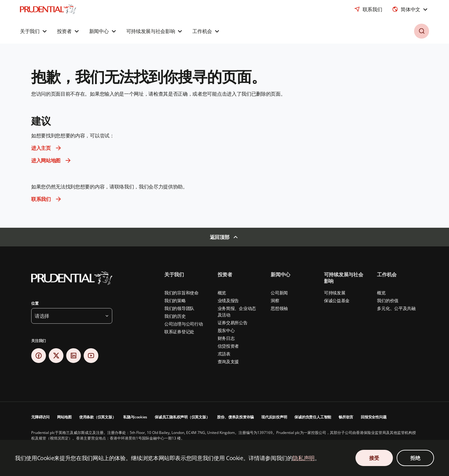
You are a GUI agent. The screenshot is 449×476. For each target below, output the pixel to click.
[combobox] (410, 9)
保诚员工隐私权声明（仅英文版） (182, 417)
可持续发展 (335, 293)
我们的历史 (175, 316)
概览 (222, 293)
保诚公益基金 (337, 300)
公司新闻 (279, 293)
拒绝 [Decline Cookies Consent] (415, 458)
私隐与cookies (135, 417)
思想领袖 (279, 308)
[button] (34, 31)
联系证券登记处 (179, 332)
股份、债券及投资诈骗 (235, 417)
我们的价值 (388, 300)
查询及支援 (228, 362)
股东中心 (226, 330)
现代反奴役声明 (274, 417)
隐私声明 (304, 458)
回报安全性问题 (374, 417)
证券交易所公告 (233, 323)
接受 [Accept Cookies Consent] (374, 458)
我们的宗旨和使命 (181, 293)
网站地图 (64, 417)
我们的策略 (175, 300)
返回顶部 (220, 237)
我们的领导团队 (179, 308)
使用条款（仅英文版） (98, 417)
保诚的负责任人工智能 (313, 417)
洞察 (275, 300)
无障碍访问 (40, 417)
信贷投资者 (228, 346)
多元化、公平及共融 (396, 308)
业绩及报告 (228, 300)
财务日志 (226, 338)
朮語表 (224, 354)
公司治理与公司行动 (183, 324)
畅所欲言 (346, 417)
